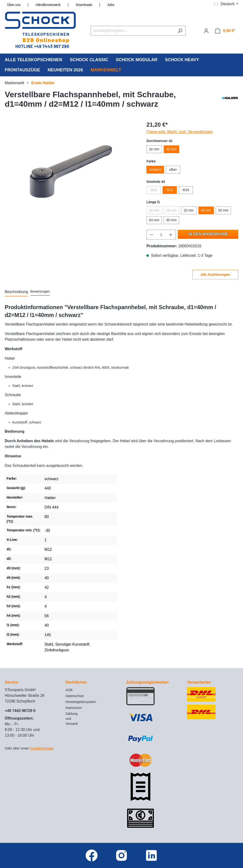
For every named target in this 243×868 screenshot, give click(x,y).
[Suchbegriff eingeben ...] (133, 31)
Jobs (111, 5)
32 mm (154, 149)
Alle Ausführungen (215, 275)
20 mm (154, 210)
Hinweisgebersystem (81, 702)
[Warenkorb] (225, 31)
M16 (186, 190)
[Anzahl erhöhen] (171, 235)
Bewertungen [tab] (40, 291)
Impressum (74, 708)
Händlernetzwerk (48, 5)
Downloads (84, 5)
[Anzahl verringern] (151, 235)
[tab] (16, 292)
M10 (154, 190)
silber (173, 170)
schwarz (155, 170)
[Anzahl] (161, 235)
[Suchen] (180, 31)
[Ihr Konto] (206, 31)
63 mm (154, 220)
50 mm (223, 210)
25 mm (171, 210)
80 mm (171, 220)
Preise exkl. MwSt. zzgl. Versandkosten (180, 132)
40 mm (171, 149)
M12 (170, 190)
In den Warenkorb (208, 234)
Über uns (14, 5)
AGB (69, 690)
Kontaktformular (42, 748)
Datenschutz (75, 696)
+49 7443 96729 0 (20, 711)
